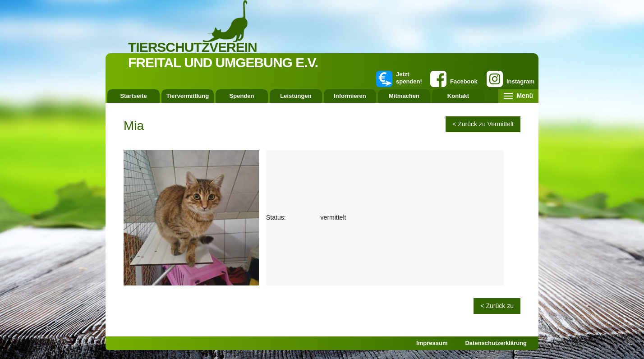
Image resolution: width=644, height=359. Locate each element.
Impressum (432, 343)
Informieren (350, 96)
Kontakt (458, 96)
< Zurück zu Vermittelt (483, 124)
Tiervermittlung (188, 96)
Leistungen (296, 96)
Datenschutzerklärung (496, 343)
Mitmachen (404, 96)
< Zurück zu (497, 306)
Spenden (242, 96)
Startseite (133, 96)
